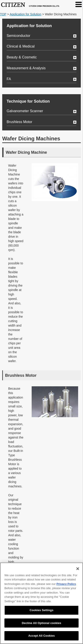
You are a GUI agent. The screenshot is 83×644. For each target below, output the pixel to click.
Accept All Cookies (42, 636)
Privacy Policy (66, 584)
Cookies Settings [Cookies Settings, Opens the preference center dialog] (42, 610)
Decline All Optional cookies (42, 623)
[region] (41, 603)
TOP (3, 14)
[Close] (78, 569)
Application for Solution (25, 14)
